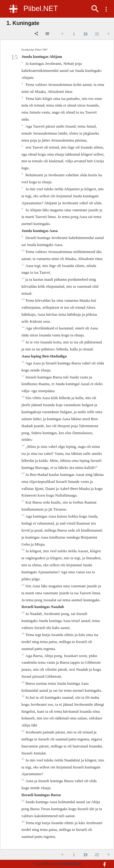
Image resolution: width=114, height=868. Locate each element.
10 (23, 251)
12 (23, 278)
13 (23, 299)
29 (23, 696)
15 (23, 341)
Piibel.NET (41, 8)
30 (23, 731)
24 (23, 585)
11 (23, 265)
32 (23, 780)
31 (23, 759)
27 (23, 655)
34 (23, 822)
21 (23, 501)
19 (23, 445)
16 (23, 362)
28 (23, 682)
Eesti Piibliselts (70, 864)
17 (23, 376)
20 (23, 473)
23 (23, 550)
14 (23, 327)
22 (23, 515)
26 (23, 634)
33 (23, 801)
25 (23, 613)
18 (23, 397)
